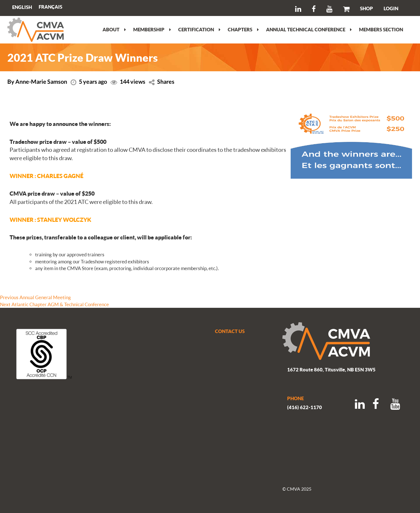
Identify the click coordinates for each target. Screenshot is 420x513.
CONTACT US (230, 331)
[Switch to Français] (50, 7)
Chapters (243, 29)
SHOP (367, 8)
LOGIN (391, 8)
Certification (199, 29)
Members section (381, 29)
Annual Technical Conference (309, 29)
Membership (152, 29)
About (114, 29)
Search (71, 8)
